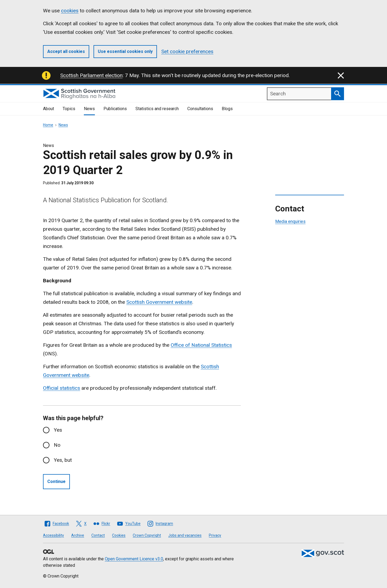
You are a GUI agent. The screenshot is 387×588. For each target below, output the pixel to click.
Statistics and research (157, 109)
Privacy (215, 535)
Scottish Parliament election (91, 75)
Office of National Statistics (201, 345)
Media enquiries (290, 221)
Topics (69, 109)
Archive (78, 535)
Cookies (119, 535)
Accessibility (53, 535)
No (57, 445)
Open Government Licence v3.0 (134, 559)
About (49, 109)
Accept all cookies (66, 51)
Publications (115, 109)
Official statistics (62, 388)
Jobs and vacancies (185, 535)
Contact (98, 535)
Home (48, 125)
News (89, 109)
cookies (70, 11)
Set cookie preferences (187, 51)
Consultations (200, 109)
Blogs (227, 109)
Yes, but (63, 460)
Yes (58, 430)
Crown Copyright (147, 535)
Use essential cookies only (125, 51)
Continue (56, 481)
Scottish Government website (159, 302)
